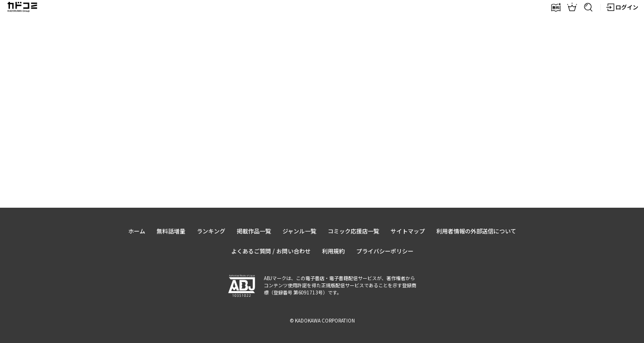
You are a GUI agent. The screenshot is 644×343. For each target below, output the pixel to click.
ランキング (211, 231)
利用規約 (333, 251)
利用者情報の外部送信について (476, 231)
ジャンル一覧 (299, 231)
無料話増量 (171, 231)
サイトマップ (408, 231)
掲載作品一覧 (254, 231)
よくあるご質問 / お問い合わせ (271, 251)
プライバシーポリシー (385, 251)
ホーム (137, 231)
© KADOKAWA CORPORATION (322, 320)
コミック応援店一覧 (353, 231)
